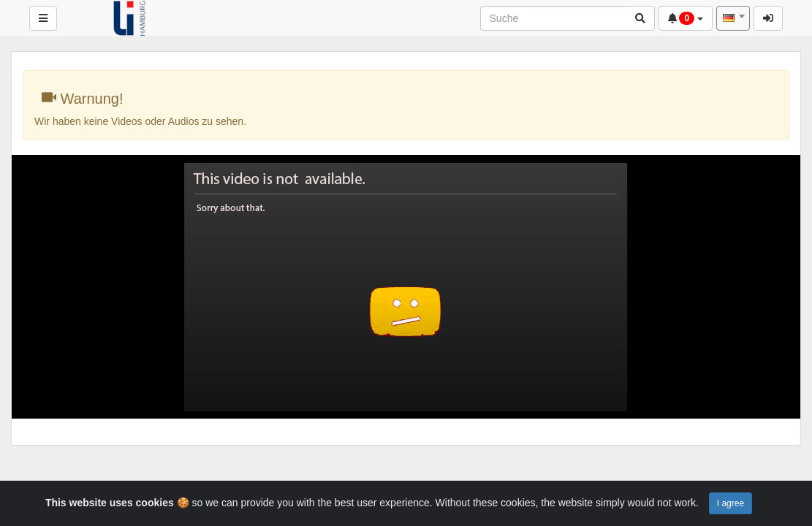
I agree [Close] (731, 503)
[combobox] (733, 18)
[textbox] (733, 18)
